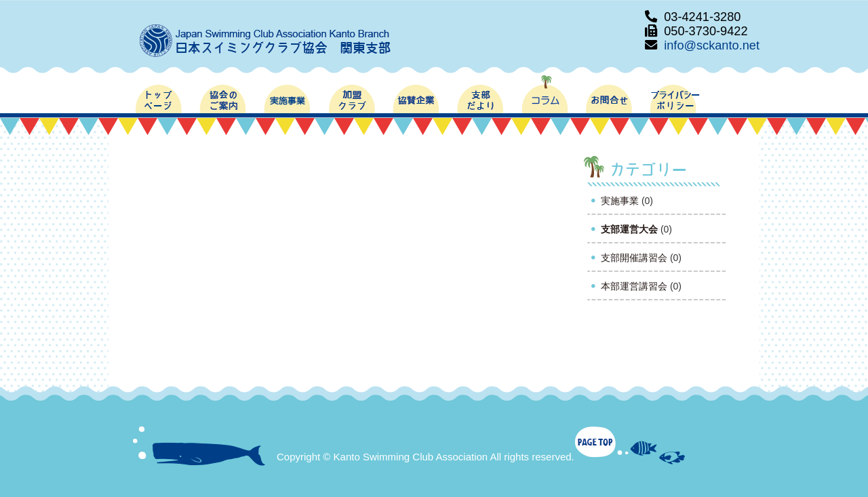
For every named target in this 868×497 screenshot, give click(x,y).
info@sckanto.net (712, 45)
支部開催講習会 (634, 258)
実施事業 (620, 201)
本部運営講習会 (634, 286)
